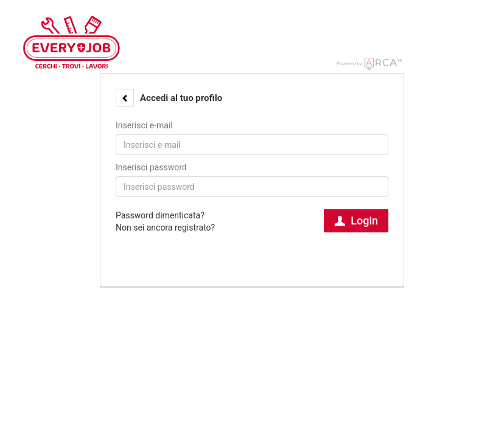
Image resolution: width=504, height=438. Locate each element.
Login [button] (356, 221)
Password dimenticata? (160, 215)
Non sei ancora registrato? (165, 228)
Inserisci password (151, 167)
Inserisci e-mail (144, 125)
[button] (125, 98)
